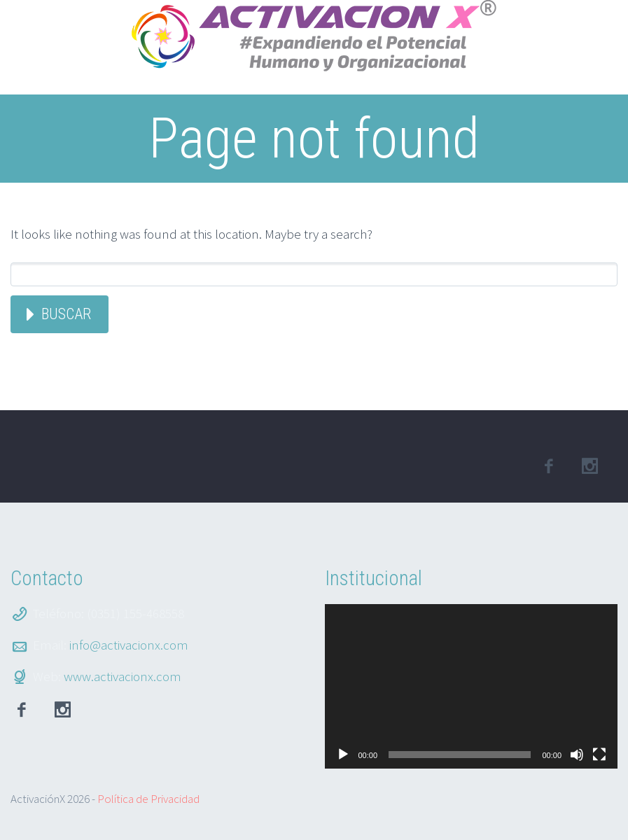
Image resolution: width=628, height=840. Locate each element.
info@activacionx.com (129, 645)
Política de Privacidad (148, 799)
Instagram (62, 710)
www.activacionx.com (123, 676)
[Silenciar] (577, 755)
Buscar (66, 314)
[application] (472, 686)
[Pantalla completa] (599, 755)
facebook (548, 466)
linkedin (589, 466)
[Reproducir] (343, 755)
